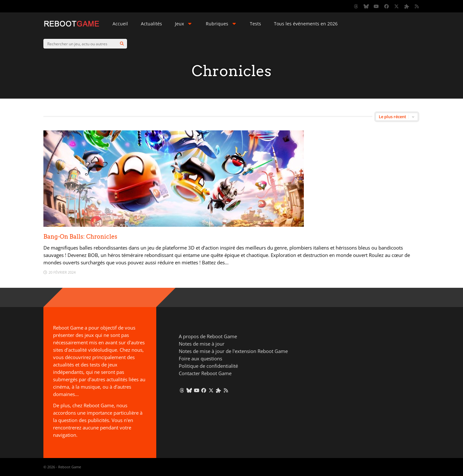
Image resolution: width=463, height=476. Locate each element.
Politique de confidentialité (208, 366)
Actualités (151, 24)
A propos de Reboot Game (208, 336)
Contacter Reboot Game (205, 373)
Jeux (184, 24)
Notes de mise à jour (202, 344)
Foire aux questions (200, 358)
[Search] (122, 44)
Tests (255, 24)
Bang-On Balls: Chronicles (80, 237)
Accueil (120, 24)
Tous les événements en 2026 (306, 24)
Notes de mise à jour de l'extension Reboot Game (233, 351)
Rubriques (222, 24)
